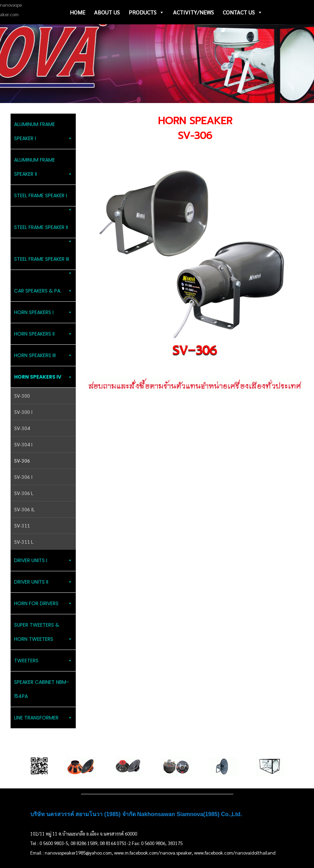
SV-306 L (24, 493)
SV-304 (22, 428)
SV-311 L (24, 542)
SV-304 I (23, 444)
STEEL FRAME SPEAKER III (43, 263)
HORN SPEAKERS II (43, 334)
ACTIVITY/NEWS (193, 12)
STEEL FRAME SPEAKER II (43, 231)
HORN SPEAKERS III (43, 355)
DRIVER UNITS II (43, 582)
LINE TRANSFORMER (43, 718)
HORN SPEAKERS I (43, 312)
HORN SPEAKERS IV (43, 377)
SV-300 (22, 396)
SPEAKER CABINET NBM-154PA (42, 689)
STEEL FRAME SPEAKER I (43, 199)
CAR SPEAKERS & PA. (43, 291)
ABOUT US (107, 12)
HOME (78, 12)
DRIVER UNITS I (43, 560)
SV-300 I (23, 412)
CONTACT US (243, 12)
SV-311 (22, 525)
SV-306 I (23, 477)
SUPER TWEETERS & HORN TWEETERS (43, 634)
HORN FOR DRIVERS (43, 603)
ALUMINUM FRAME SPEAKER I (43, 133)
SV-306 (22, 460)
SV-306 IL (24, 509)
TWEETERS (43, 661)
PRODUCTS (146, 12)
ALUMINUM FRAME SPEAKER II (43, 169)
